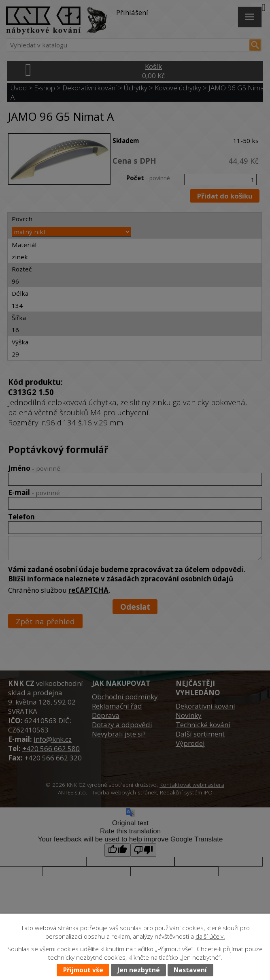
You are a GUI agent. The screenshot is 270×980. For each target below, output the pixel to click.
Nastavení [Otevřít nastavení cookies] (190, 970)
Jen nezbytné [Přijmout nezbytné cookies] (139, 970)
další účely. (210, 936)
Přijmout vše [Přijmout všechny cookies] (83, 970)
